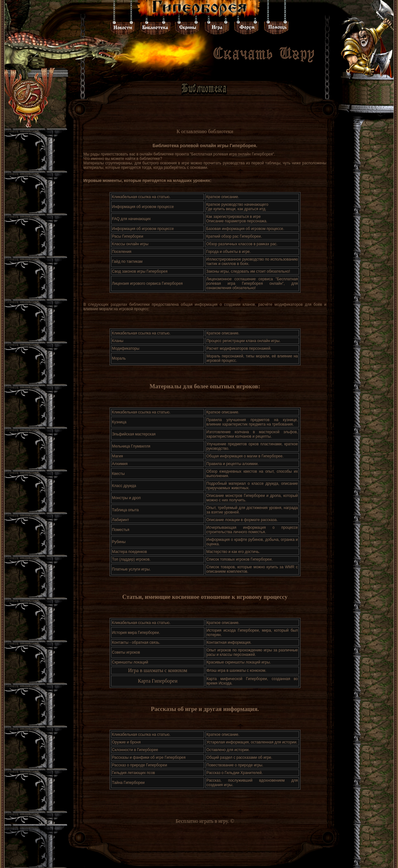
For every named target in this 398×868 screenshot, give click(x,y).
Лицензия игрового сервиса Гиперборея (147, 283)
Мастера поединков (130, 552)
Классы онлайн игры (130, 244)
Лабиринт (121, 520)
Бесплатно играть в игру (202, 821)
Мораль (119, 358)
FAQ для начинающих (131, 219)
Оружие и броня (126, 742)
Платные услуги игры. (131, 569)
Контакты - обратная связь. (136, 642)
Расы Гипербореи (128, 236)
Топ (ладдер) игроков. (131, 559)
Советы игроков (126, 652)
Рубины (119, 542)
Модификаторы (126, 348)
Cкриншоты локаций (130, 662)
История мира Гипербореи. (136, 633)
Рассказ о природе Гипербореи (140, 765)
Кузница (119, 422)
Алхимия (120, 464)
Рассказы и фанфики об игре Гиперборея (149, 757)
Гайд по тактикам (127, 262)
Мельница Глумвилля (131, 446)
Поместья (121, 530)
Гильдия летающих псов (134, 773)
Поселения (122, 252)
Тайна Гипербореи (128, 783)
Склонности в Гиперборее (135, 750)
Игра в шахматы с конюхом (158, 670)
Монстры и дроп (126, 498)
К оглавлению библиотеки (205, 131)
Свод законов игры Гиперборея (140, 271)
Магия (117, 456)
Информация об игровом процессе (143, 207)
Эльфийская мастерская (134, 434)
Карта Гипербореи (158, 681)
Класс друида (124, 486)
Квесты (118, 474)
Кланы (118, 341)
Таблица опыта (125, 510)
